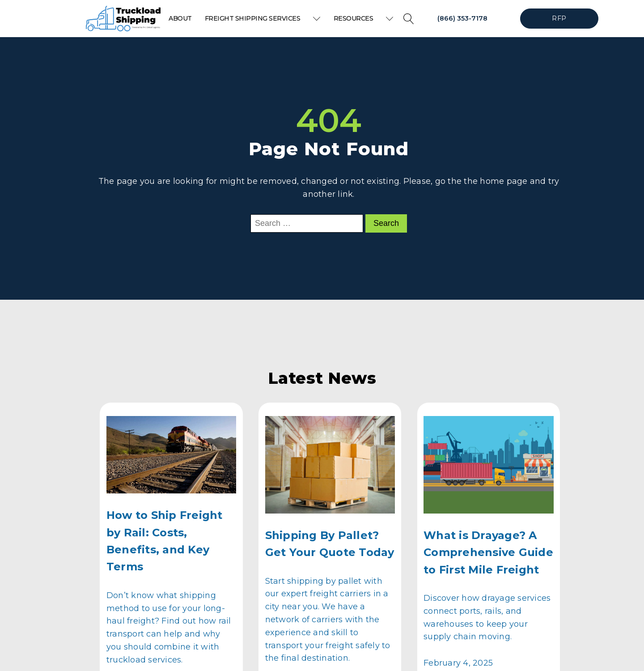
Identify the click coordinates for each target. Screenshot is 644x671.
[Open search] (409, 19)
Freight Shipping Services (263, 18)
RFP (559, 18)
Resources (364, 18)
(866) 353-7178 (462, 18)
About (180, 18)
